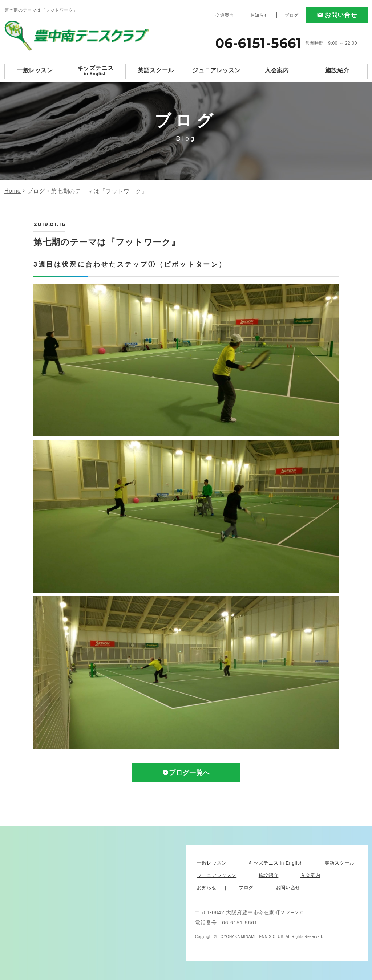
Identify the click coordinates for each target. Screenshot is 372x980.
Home (13, 191)
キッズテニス (96, 71)
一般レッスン (35, 70)
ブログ (292, 15)
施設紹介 (337, 70)
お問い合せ (341, 15)
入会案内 (277, 70)
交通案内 (225, 15)
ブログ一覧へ (189, 773)
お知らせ (260, 15)
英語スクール (156, 70)
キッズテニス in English (276, 863)
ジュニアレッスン (216, 70)
